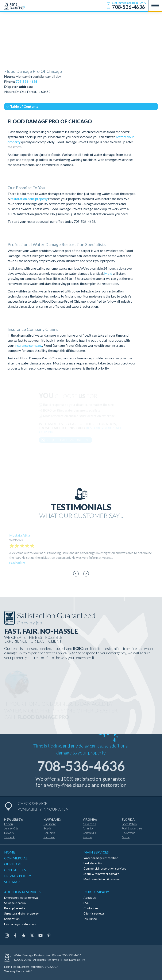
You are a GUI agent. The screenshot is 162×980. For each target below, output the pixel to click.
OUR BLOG (13, 864)
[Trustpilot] (24, 936)
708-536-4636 (85, 221)
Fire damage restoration (20, 924)
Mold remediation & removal (102, 879)
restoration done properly (29, 199)
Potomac (49, 837)
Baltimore (50, 824)
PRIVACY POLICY (18, 876)
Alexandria (89, 824)
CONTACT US (15, 870)
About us (90, 898)
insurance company (28, 345)
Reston (87, 837)
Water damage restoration (101, 858)
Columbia (49, 833)
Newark (9, 833)
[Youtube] (40, 936)
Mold (108, 273)
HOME (10, 852)
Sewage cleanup (15, 903)
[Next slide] (86, 574)
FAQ (86, 903)
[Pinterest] (49, 936)
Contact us (91, 908)
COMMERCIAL (16, 858)
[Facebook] (15, 936)
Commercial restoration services (105, 868)
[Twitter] (32, 936)
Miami (126, 837)
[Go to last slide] (76, 574)
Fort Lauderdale (132, 828)
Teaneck (9, 837)
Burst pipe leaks (15, 908)
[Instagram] (7, 936)
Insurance (90, 919)
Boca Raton (129, 824)
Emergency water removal (21, 898)
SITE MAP (12, 882)
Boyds (47, 828)
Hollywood (129, 833)
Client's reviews (94, 913)
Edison (9, 824)
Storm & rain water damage (101, 874)
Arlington (89, 828)
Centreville (90, 833)
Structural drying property (21, 913)
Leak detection (93, 863)
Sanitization (12, 919)
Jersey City (11, 828)
